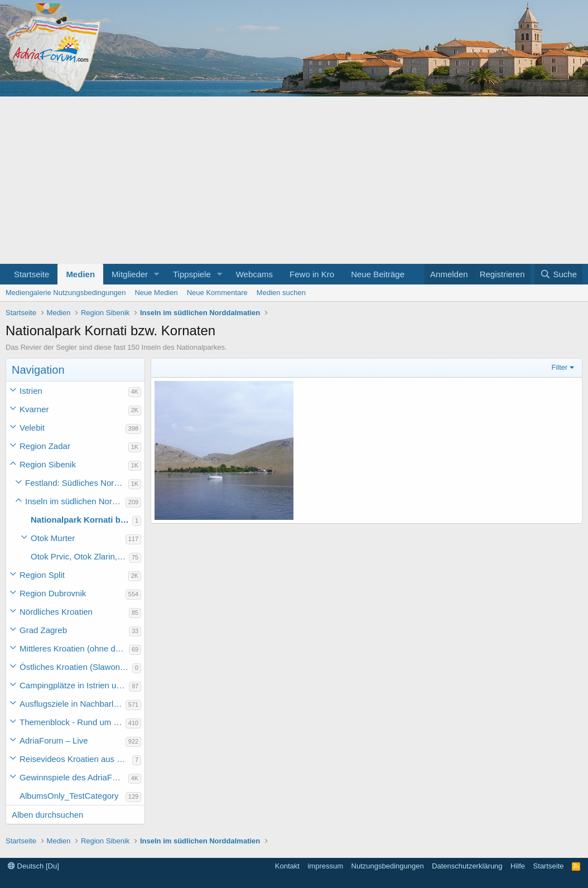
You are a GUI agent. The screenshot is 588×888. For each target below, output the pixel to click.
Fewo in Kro (312, 274)
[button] (157, 274)
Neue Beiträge (378, 274)
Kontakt (287, 866)
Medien (80, 274)
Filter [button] (560, 367)
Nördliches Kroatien (56, 612)
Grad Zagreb (43, 630)
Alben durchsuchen (47, 815)
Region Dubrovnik (53, 593)
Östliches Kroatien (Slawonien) (76, 667)
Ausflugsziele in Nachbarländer (73, 704)
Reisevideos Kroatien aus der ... (76, 759)
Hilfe (518, 866)
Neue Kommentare (217, 293)
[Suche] (558, 274)
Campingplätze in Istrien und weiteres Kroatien (74, 685)
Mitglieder (130, 274)
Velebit (32, 428)
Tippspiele (192, 274)
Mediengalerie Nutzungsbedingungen (66, 293)
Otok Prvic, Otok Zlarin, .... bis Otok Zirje (80, 556)
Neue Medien (156, 293)
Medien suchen (281, 293)
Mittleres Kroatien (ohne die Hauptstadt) (74, 648)
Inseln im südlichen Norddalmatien (75, 501)
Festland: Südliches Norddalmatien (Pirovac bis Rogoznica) (77, 483)
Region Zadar (45, 446)
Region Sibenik (48, 464)
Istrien (31, 391)
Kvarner (34, 409)
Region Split (42, 575)
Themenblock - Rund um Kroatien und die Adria (73, 722)
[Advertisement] (294, 180)
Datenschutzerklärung (467, 866)
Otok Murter (53, 538)
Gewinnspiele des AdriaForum (74, 777)
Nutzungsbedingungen (388, 866)
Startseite (32, 274)
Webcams (254, 274)
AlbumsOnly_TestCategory (69, 796)
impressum (325, 866)
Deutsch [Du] (33, 866)
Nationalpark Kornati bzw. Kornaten (81, 520)
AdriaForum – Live (54, 740)
